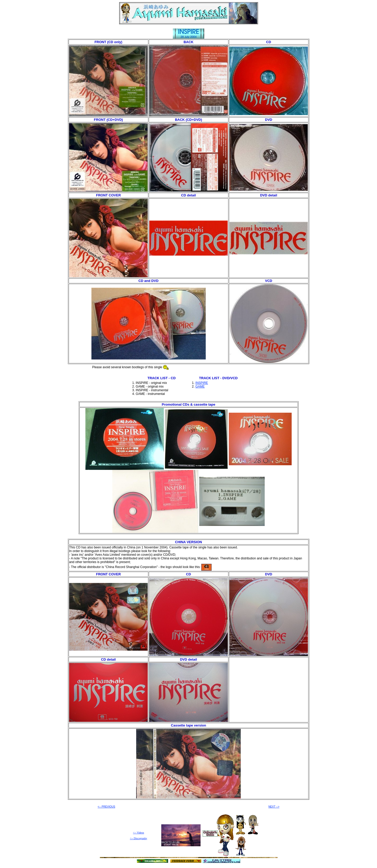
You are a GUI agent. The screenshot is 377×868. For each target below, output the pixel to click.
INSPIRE (202, 383)
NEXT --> (274, 807)
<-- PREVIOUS (106, 807)
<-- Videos (138, 833)
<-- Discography (138, 838)
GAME (200, 387)
